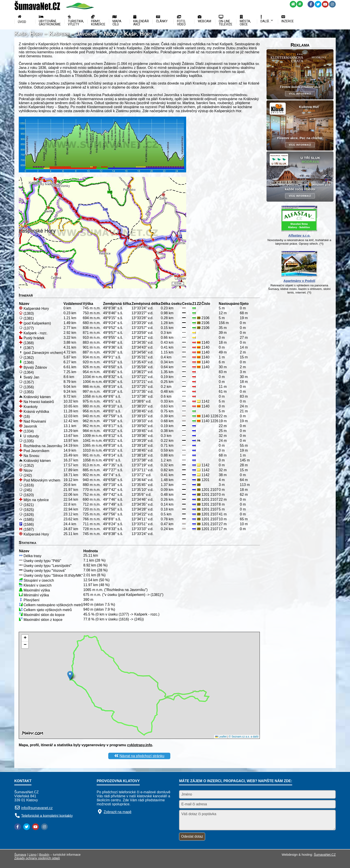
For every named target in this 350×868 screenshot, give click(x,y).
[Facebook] (311, 4)
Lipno (33, 855)
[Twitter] (318, 4)
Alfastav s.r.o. (299, 235)
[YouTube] (325, 4)
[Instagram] (332, 4)
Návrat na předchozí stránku (142, 756)
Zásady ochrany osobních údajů (37, 858)
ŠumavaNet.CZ (325, 855)
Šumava (20, 855)
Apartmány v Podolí (299, 281)
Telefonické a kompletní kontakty (47, 815)
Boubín (44, 855)
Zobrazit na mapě (118, 812)
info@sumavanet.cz (37, 808)
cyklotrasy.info (140, 745)
